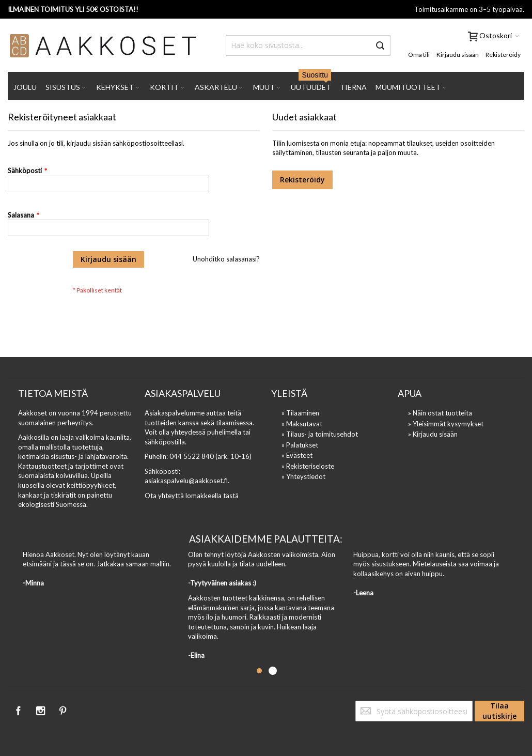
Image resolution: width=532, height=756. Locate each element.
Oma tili (419, 55)
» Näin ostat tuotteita (440, 413)
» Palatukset (300, 445)
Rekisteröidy (503, 55)
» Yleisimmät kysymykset (446, 424)
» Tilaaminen (300, 413)
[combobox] (308, 45)
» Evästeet (297, 455)
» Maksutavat (302, 424)
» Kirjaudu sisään (433, 434)
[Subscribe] (499, 711)
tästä (231, 496)
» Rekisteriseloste (308, 466)
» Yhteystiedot (303, 476)
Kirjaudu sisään (458, 55)
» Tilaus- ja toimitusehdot (320, 434)
